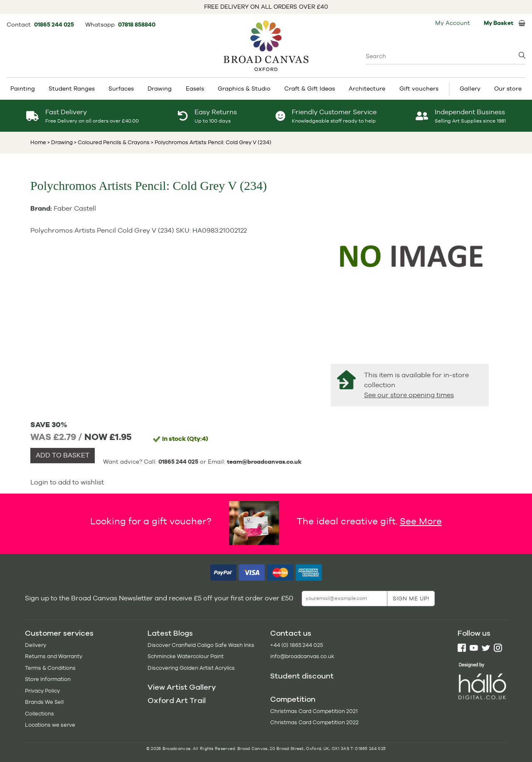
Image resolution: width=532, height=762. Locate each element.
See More (421, 521)
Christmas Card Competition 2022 (314, 722)
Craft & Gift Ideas (310, 88)
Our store (508, 88)
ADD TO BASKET (63, 455)
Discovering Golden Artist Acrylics (191, 668)
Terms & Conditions (50, 668)
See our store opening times (409, 395)
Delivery (36, 645)
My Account (453, 23)
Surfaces (121, 88)
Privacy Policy (42, 691)
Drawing (160, 88)
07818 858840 (137, 25)
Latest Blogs (170, 633)
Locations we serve (50, 725)
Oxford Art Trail (177, 701)
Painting (23, 88)
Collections (39, 714)
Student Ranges (72, 88)
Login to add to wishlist (67, 482)
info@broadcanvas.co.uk (302, 656)
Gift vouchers (419, 88)
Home (38, 142)
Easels (195, 88)
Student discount (302, 676)
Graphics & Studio (244, 88)
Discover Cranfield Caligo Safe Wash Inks (201, 645)
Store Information (48, 679)
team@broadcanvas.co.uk (264, 462)
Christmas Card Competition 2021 (314, 711)
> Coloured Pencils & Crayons (111, 142)
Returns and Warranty (54, 656)
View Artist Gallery (182, 687)
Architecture (367, 88)
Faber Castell (75, 208)
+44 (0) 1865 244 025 (297, 645)
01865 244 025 (55, 25)
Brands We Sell (44, 702)
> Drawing (60, 142)
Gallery (470, 88)
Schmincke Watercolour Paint (186, 656)
